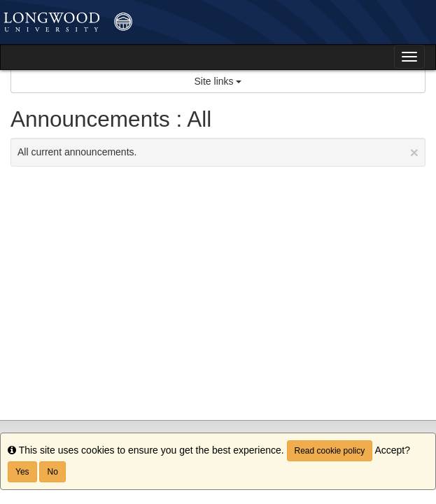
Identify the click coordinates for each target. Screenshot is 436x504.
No (52, 472)
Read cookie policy (330, 451)
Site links (218, 81)
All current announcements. (218, 152)
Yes (22, 472)
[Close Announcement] (414, 152)
